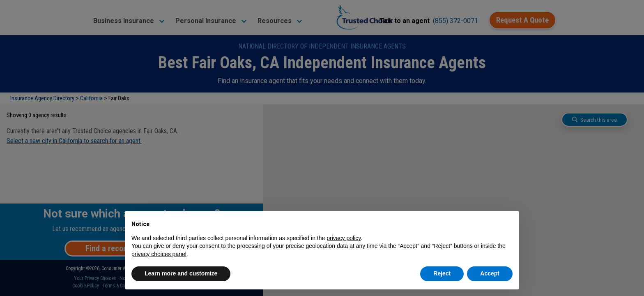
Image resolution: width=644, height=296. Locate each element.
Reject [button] (442, 273)
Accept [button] (490, 273)
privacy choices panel (159, 254)
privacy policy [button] (344, 238)
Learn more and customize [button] (181, 273)
